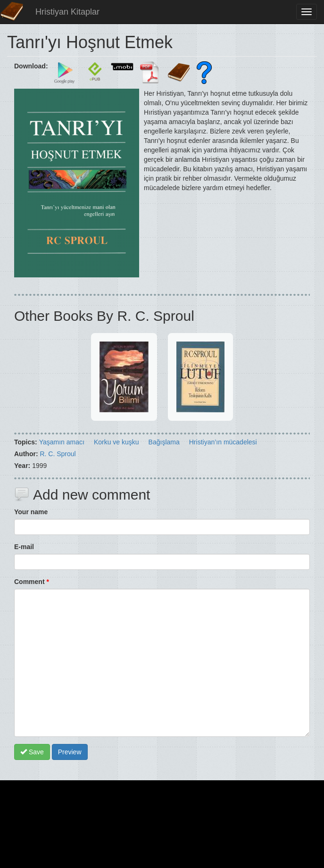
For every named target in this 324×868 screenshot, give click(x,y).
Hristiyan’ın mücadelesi (223, 442)
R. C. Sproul (58, 454)
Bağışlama (164, 442)
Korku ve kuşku (116, 442)
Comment (32, 582)
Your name (31, 512)
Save (32, 752)
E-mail (24, 547)
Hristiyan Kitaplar (67, 12)
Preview (70, 752)
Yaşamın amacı (62, 442)
